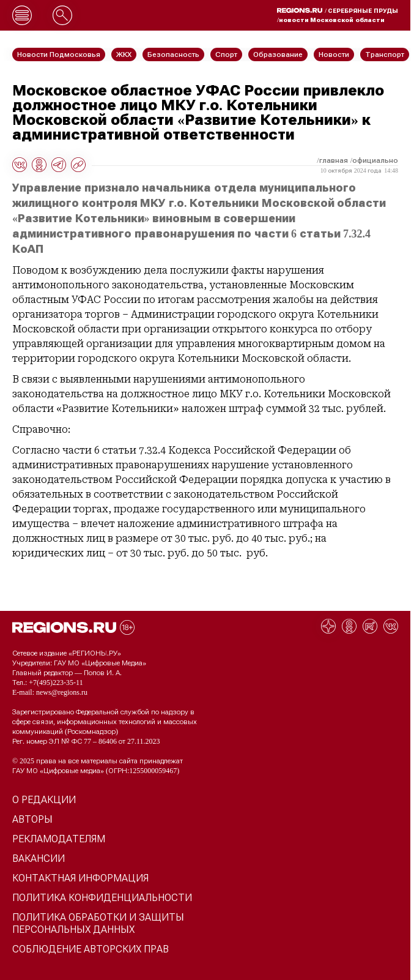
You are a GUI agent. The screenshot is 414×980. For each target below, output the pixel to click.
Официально (375, 160)
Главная (334, 160)
